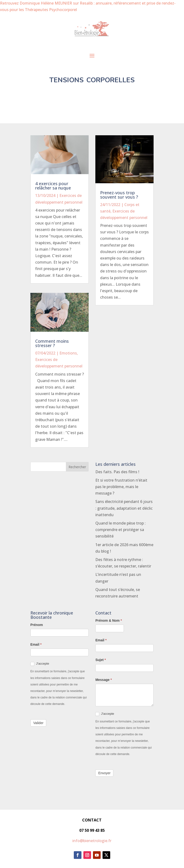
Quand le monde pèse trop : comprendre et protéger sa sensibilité (121, 530)
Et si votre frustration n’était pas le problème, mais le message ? (121, 487)
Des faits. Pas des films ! (117, 472)
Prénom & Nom (109, 620)
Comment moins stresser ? (52, 343)
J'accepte (40, 664)
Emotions (68, 353)
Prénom (37, 625)
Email (36, 644)
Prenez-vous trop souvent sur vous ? (119, 195)
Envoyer (104, 773)
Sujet (101, 660)
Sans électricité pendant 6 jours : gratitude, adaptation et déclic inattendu (124, 508)
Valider (38, 723)
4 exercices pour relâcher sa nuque (53, 186)
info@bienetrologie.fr (92, 841)
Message (104, 680)
